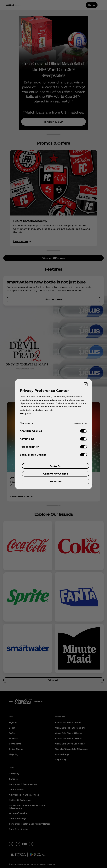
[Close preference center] (86, 384)
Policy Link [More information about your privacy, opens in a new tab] (26, 413)
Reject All (56, 481)
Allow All (56, 466)
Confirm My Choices (56, 474)
